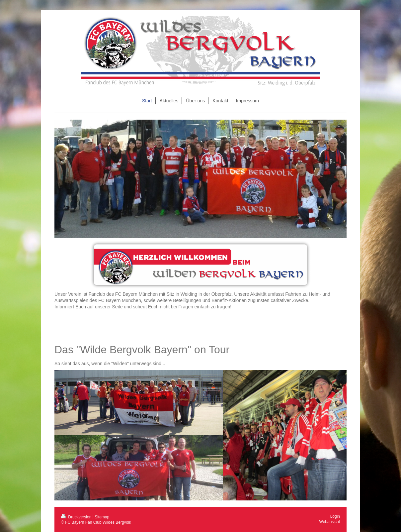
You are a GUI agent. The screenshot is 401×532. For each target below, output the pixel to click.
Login (335, 516)
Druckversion (77, 517)
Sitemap (102, 517)
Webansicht (330, 522)
